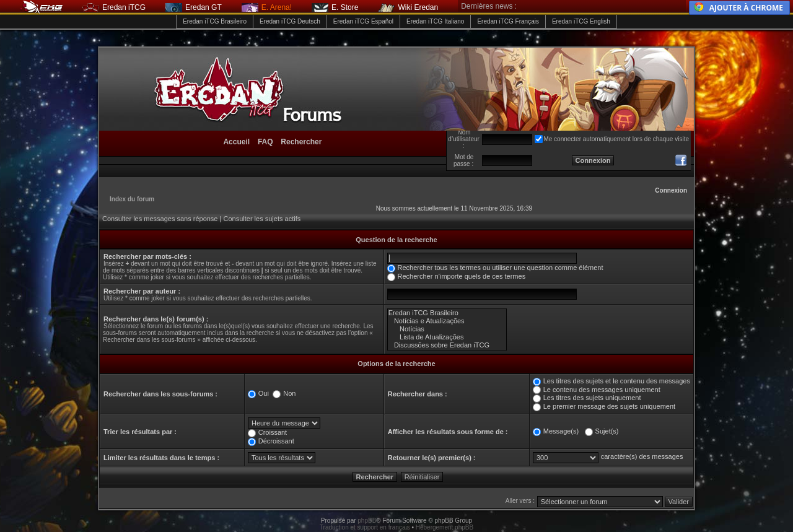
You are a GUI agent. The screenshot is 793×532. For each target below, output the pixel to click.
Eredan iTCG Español (363, 21)
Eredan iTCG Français (508, 21)
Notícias (447, 329)
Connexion (671, 190)
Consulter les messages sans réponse (160, 219)
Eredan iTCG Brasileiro (215, 21)
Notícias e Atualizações (447, 321)
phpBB (367, 521)
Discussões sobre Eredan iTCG (447, 345)
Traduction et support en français (365, 527)
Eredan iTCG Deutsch (290, 21)
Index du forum (132, 199)
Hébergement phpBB (445, 527)
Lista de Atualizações (447, 337)
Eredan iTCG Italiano (435, 21)
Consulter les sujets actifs (262, 219)
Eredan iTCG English (581, 21)
